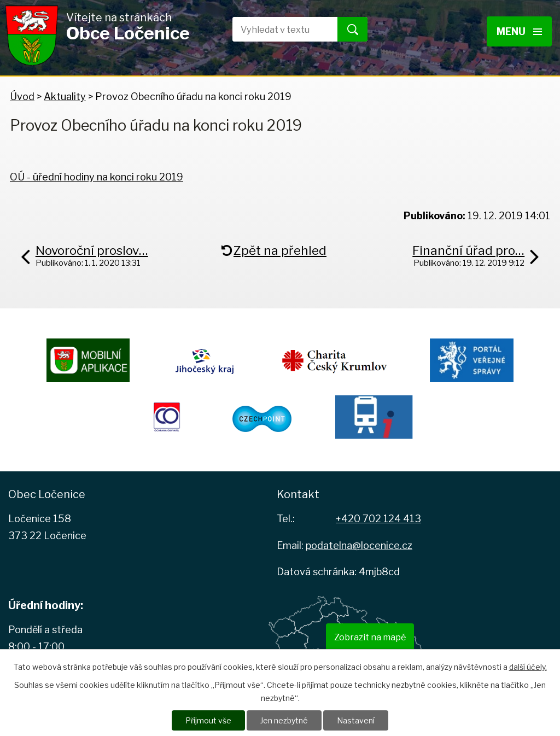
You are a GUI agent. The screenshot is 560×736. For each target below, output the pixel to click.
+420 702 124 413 (378, 519)
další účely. (528, 667)
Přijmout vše (208, 720)
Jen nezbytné (284, 720)
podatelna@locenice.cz (359, 545)
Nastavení (356, 720)
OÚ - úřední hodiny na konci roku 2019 (97, 177)
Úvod (22, 97)
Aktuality (65, 97)
